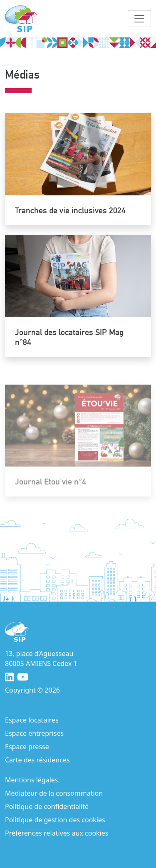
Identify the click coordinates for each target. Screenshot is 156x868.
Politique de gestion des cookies (55, 820)
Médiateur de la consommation (54, 793)
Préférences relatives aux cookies (57, 833)
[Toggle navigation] (139, 19)
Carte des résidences (37, 760)
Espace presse (27, 747)
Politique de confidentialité (47, 806)
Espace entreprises (34, 733)
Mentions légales (32, 780)
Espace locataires (32, 720)
